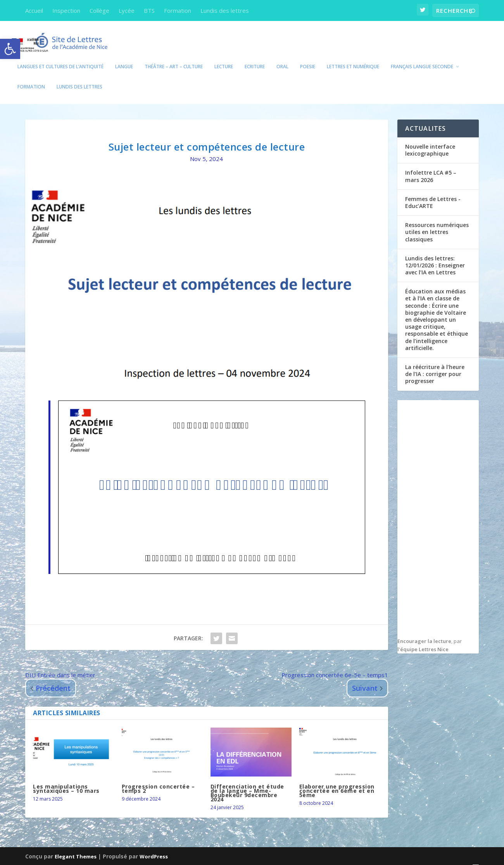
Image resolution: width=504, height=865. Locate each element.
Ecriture (255, 57)
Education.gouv (169, 856)
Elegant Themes (76, 846)
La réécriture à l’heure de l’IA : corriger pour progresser (435, 364)
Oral (282, 57)
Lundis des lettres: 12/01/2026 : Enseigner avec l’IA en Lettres (435, 255)
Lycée (127, 10)
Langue (124, 57)
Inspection (66, 10)
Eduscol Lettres (120, 856)
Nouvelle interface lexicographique (430, 140)
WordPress (154, 846)
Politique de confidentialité (415, 856)
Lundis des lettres (225, 10)
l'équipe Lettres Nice (423, 639)
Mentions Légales (346, 856)
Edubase (208, 856)
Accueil (34, 10)
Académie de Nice (67, 856)
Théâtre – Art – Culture (174, 57)
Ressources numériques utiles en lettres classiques (437, 222)
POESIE (308, 57)
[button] (10, 49)
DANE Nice (300, 856)
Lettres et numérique (353, 57)
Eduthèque (265, 856)
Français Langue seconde (422, 57)
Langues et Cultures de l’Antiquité (60, 57)
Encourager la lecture (424, 631)
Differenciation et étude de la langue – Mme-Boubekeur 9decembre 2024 (247, 783)
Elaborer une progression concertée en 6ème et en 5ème (337, 781)
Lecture (224, 57)
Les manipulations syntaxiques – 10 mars (66, 778)
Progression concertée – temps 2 (158, 778)
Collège (99, 10)
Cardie (235, 856)
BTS (149, 10)
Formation (178, 10)
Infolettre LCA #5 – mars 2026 (431, 166)
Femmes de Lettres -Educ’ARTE (433, 192)
